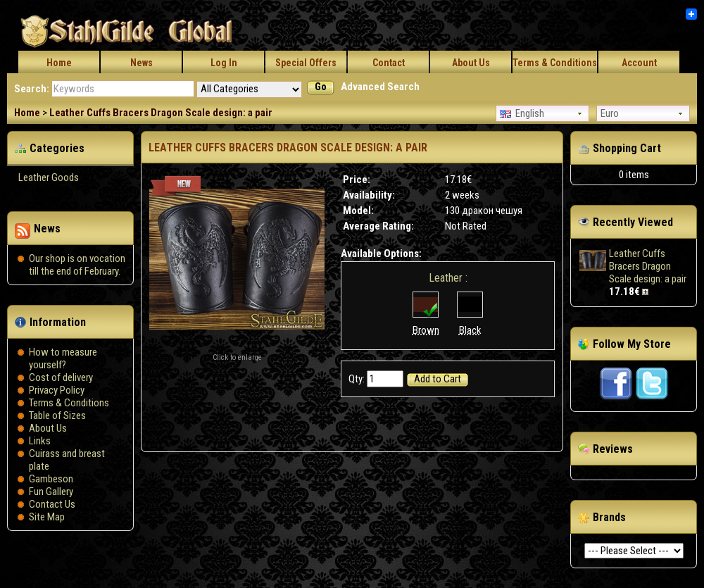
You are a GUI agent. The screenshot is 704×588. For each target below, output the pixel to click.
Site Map (47, 517)
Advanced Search (380, 87)
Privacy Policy (57, 390)
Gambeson (51, 479)
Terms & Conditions (555, 63)
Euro (610, 113)
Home (59, 63)
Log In (224, 63)
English (522, 113)
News (142, 63)
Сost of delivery (61, 377)
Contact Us (52, 504)
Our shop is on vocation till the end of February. (77, 265)
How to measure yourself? (63, 358)
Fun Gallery (51, 492)
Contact (389, 63)
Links (40, 441)
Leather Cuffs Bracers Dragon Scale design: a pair (161, 113)
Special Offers (306, 63)
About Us (471, 63)
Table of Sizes (57, 415)
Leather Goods (49, 177)
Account (639, 63)
